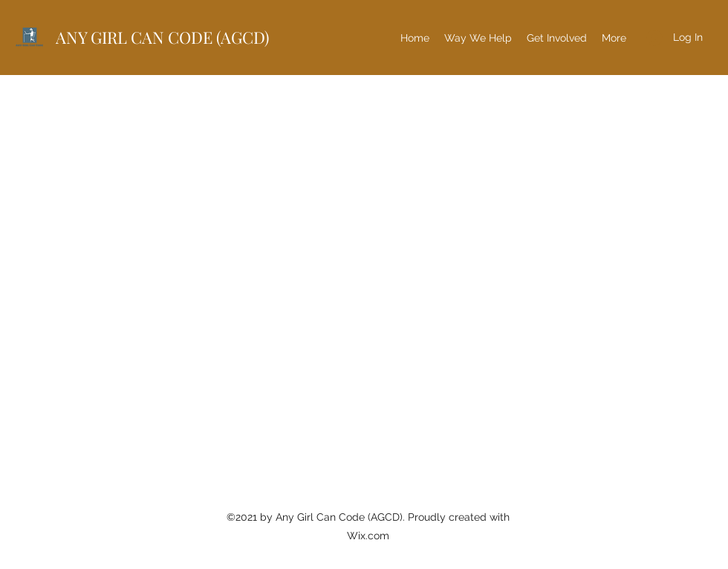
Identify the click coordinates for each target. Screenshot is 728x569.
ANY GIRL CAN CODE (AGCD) (162, 37)
